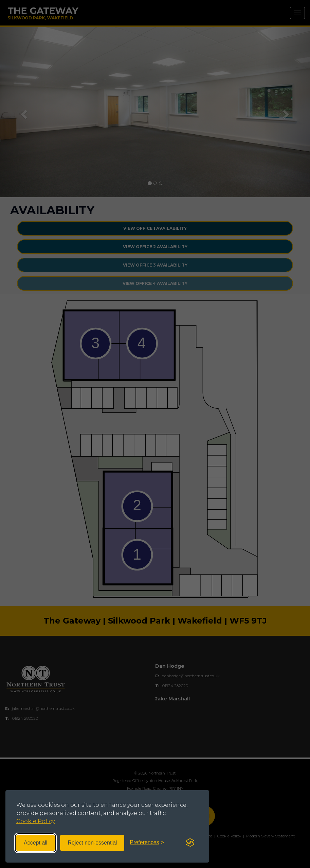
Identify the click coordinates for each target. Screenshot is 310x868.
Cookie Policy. (36, 821)
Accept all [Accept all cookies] (35, 843)
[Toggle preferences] (147, 843)
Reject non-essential (92, 843)
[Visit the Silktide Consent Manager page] (190, 843)
